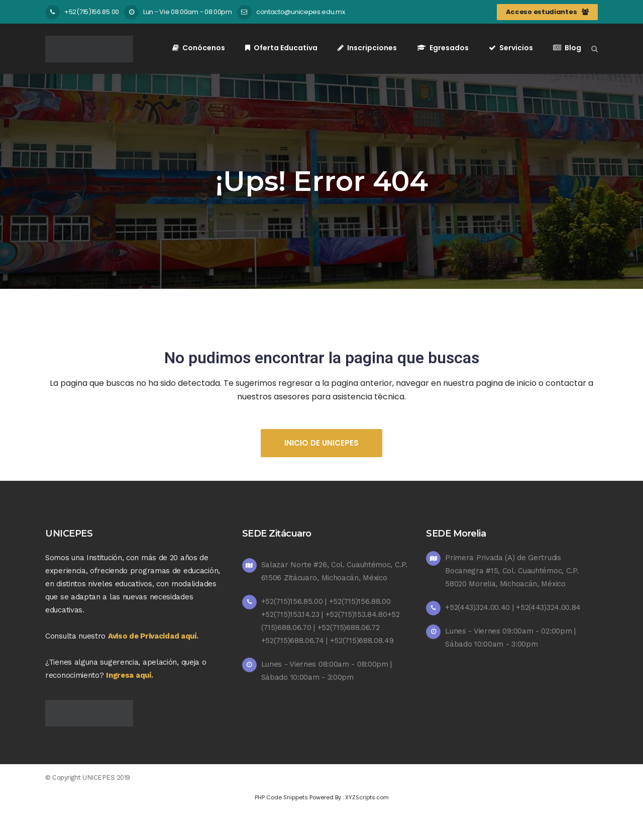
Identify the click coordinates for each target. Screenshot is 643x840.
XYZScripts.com (367, 797)
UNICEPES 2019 (106, 777)
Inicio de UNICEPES (321, 443)
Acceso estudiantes (547, 12)
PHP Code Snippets (281, 797)
